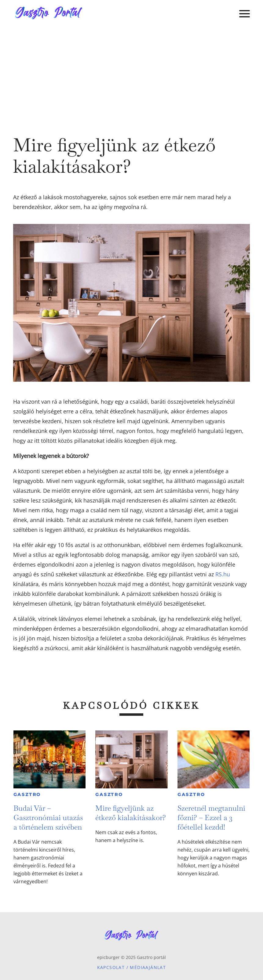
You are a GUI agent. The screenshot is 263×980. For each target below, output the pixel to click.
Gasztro (27, 794)
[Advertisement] (131, 73)
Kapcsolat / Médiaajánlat (132, 967)
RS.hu (223, 574)
